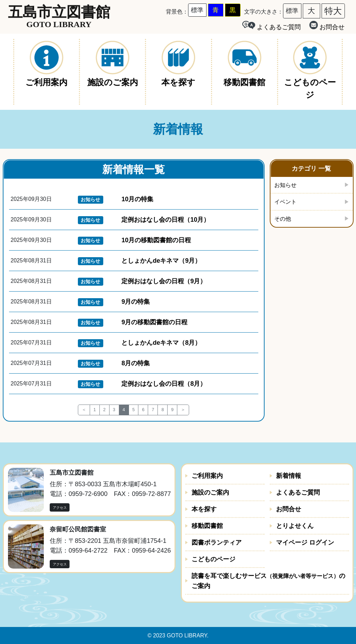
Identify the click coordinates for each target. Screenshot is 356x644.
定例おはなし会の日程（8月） (164, 384)
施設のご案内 (210, 492)
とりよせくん (295, 526)
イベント (287, 203)
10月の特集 (137, 199)
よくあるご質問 (298, 492)
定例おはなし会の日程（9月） (164, 281)
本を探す (204, 509)
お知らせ (287, 185)
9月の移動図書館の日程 (154, 322)
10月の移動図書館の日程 (156, 240)
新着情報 (289, 476)
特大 (333, 11)
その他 (284, 220)
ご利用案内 (207, 476)
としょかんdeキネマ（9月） (161, 261)
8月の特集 (136, 363)
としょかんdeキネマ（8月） (161, 343)
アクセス (60, 508)
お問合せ (327, 26)
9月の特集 (136, 302)
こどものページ (213, 559)
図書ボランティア (217, 543)
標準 (197, 10)
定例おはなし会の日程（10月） (165, 220)
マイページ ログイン (305, 543)
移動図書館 (207, 526)
